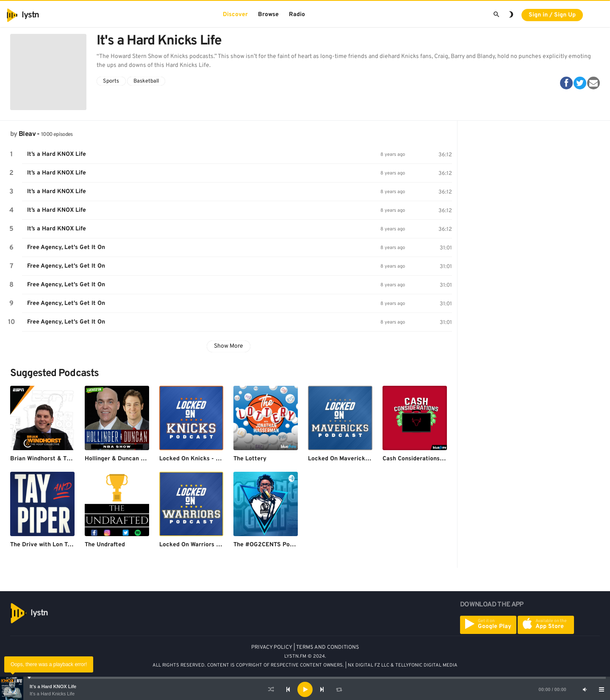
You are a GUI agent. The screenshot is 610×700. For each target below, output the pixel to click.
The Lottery (250, 459)
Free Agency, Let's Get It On (66, 248)
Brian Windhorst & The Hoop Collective (65, 459)
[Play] (305, 689)
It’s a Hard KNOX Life (53, 686)
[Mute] (585, 689)
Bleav (27, 134)
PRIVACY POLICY (272, 647)
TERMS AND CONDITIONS (328, 647)
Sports (111, 81)
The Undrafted (105, 545)
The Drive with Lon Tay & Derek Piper (63, 545)
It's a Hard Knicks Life (52, 694)
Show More (229, 346)
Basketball (146, 81)
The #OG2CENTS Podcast (269, 545)
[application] (305, 689)
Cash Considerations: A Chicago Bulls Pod (440, 459)
